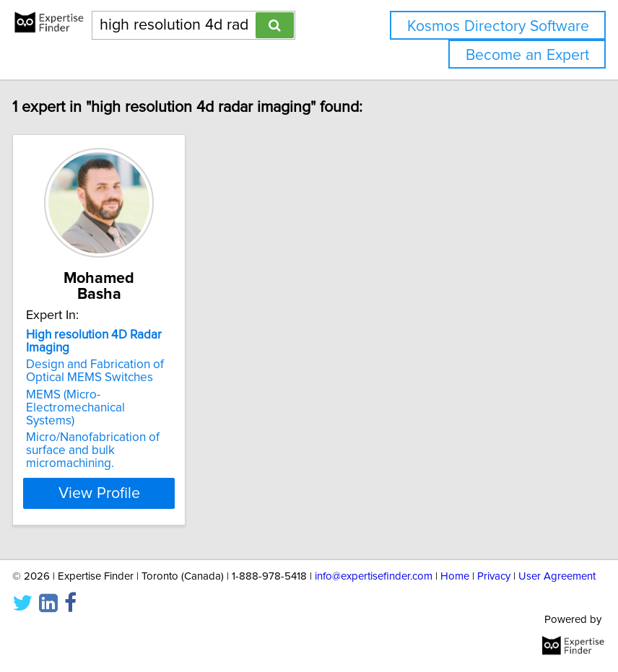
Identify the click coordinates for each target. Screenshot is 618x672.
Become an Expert (527, 55)
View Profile (125, 493)
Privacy (494, 576)
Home (455, 576)
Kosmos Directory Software (498, 26)
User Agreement (557, 576)
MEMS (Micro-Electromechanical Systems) (101, 408)
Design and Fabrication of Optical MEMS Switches (121, 371)
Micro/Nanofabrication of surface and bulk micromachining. (119, 450)
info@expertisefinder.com (374, 576)
